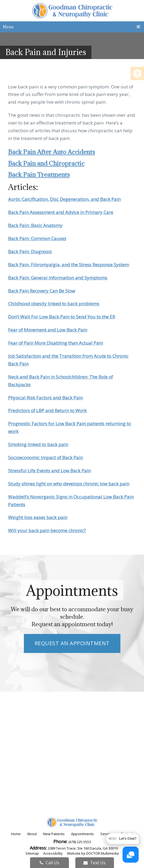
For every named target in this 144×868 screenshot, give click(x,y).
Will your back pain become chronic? (47, 530)
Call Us (49, 863)
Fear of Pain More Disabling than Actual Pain (56, 343)
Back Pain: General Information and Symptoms (58, 278)
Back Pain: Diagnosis (30, 252)
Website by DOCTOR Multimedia (93, 853)
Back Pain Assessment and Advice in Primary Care (61, 212)
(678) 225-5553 (80, 842)
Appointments (82, 834)
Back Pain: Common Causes (37, 238)
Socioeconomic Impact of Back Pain (45, 458)
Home (16, 834)
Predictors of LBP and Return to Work (47, 410)
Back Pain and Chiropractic (46, 163)
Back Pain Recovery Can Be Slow (42, 291)
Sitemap (32, 853)
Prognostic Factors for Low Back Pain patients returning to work (69, 427)
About (32, 834)
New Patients (54, 834)
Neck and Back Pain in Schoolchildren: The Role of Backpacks (60, 381)
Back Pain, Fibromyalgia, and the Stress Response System (69, 265)
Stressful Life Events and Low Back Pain (49, 471)
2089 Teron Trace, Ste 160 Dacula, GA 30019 (83, 848)
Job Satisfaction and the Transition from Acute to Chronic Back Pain (68, 360)
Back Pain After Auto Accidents (51, 152)
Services (107, 834)
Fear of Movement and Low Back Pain (48, 330)
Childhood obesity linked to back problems (54, 304)
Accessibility (53, 853)
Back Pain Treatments (39, 174)
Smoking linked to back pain (38, 444)
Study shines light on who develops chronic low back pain (69, 484)
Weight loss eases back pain (38, 517)
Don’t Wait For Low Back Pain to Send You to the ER (62, 317)
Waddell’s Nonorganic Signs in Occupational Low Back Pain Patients (71, 501)
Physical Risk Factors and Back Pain (45, 398)
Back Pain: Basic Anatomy (35, 225)
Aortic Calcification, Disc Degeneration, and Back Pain (64, 199)
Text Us (95, 863)
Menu (8, 27)
